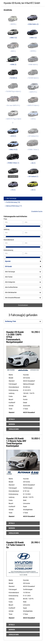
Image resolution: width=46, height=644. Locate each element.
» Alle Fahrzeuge (11, 199)
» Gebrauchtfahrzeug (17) (13, 206)
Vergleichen (14, 429)
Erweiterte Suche (37, 211)
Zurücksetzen (23, 305)
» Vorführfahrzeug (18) (12, 202)
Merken (12, 424)
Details (12, 419)
